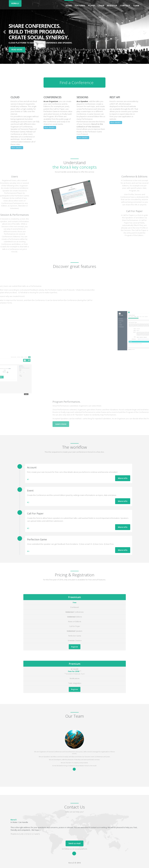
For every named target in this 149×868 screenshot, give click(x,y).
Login (101, 6)
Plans (92, 6)
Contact (125, 6)
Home (69, 6)
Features (80, 6)
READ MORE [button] (17, 50)
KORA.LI (15, 3)
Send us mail (74, 843)
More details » (17, 148)
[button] (4, 32)
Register (112, 6)
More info (123, 478)
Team (136, 6)
